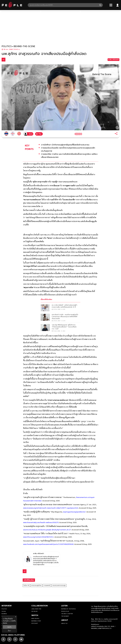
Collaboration (40, 606)
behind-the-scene (24, 46)
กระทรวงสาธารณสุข (59, 585)
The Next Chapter (67, 614)
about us (64, 623)
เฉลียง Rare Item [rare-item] (36, 609)
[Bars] (111, 5)
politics (7, 46)
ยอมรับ (9, 627)
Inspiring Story (36, 621)
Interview (7, 606)
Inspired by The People (68, 609)
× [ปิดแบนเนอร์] (16, 617)
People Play (65, 611)
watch (35, 615)
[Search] (100, 5)
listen (64, 606)
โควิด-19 (26, 585)
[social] (3, 639)
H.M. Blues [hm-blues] (34, 611)
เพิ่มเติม (5, 623)
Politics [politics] (4, 609)
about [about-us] (65, 620)
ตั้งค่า (10, 631)
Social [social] (4, 611)
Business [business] (4, 614)
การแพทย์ (47, 585)
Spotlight (35, 623)
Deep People (35, 618)
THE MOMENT (65, 616)
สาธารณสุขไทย (36, 585)
